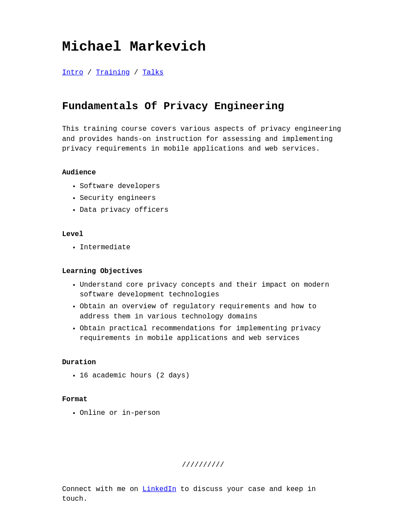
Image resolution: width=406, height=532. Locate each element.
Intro (73, 73)
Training (113, 73)
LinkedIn (159, 489)
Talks (153, 73)
